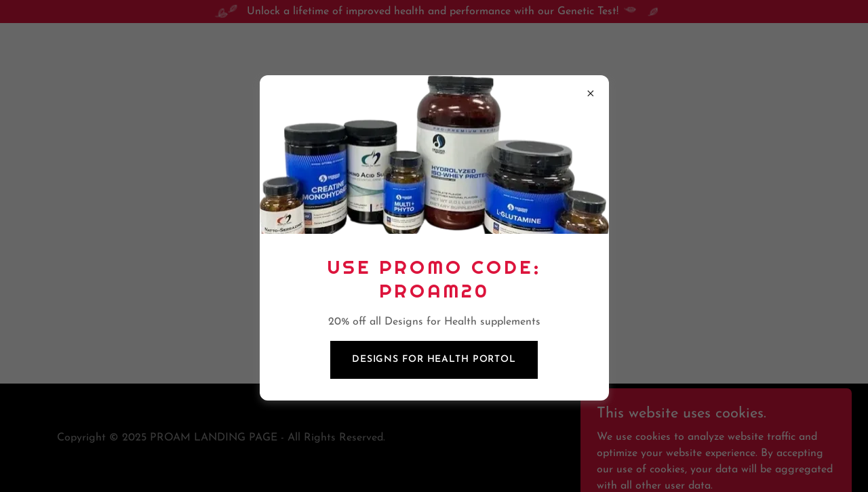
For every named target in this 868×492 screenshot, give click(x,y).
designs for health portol (434, 360)
